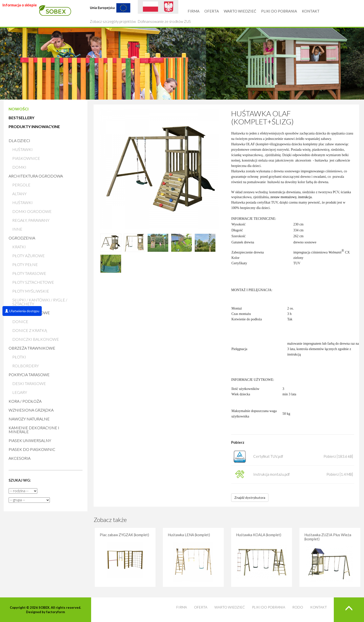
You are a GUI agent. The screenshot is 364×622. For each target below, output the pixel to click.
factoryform (56, 612)
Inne (17, 229)
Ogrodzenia (22, 238)
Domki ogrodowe (32, 211)
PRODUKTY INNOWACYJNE (34, 126)
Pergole (21, 185)
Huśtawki (22, 149)
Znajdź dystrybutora (250, 497)
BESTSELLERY (21, 118)
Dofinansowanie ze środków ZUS (164, 12)
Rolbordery (26, 366)
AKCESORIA (20, 458)
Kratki (19, 247)
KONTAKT (311, 11)
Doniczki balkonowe (36, 339)
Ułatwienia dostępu (22, 311)
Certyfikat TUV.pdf (268, 456)
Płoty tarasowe (29, 273)
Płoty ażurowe (28, 256)
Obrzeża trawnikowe (32, 348)
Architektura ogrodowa (36, 176)
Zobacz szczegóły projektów (113, 12)
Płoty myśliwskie (31, 291)
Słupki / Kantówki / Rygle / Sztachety (40, 302)
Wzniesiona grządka (31, 410)
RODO (298, 607)
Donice (20, 321)
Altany (19, 194)
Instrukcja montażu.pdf (272, 474)
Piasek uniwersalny (30, 440)
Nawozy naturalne (29, 419)
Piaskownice (26, 158)
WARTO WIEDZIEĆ (240, 11)
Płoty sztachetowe (33, 282)
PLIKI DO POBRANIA (279, 11)
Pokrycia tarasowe (29, 375)
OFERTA (212, 11)
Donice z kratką (30, 330)
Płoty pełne (25, 264)
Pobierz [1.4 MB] (340, 474)
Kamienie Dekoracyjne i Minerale (34, 430)
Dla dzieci (19, 141)
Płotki (19, 357)
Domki (19, 167)
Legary (20, 392)
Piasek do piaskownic (32, 449)
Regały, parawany (31, 220)
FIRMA (194, 11)
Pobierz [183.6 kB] (338, 456)
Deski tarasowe (29, 383)
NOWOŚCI (19, 109)
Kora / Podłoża (25, 401)
